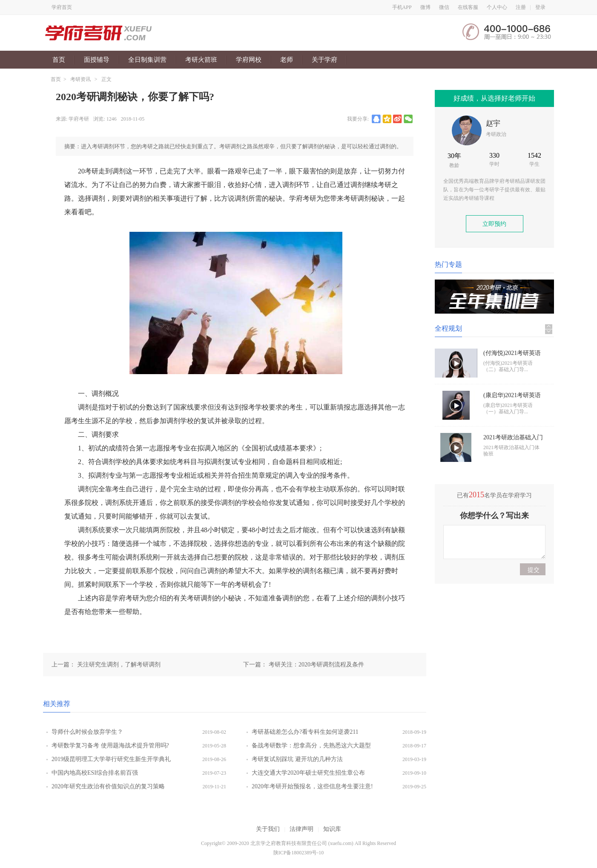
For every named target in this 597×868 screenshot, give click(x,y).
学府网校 (249, 60)
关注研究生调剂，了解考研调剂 (119, 665)
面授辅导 (97, 60)
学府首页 (62, 7)
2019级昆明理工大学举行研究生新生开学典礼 (111, 759)
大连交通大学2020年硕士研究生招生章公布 (308, 773)
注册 (521, 7)
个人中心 (497, 7)
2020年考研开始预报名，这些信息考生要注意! (312, 786)
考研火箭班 (201, 60)
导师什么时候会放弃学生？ (87, 732)
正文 (106, 79)
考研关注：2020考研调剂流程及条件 (316, 665)
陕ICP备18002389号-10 (299, 853)
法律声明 (301, 829)
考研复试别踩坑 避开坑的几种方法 (297, 759)
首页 (59, 60)
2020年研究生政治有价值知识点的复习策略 (108, 786)
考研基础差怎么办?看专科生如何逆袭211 (305, 732)
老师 (287, 60)
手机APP (402, 7)
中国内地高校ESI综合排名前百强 (95, 773)
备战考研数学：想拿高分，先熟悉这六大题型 (311, 745)
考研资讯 (80, 79)
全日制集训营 (147, 60)
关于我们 (268, 829)
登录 (540, 7)
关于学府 (324, 60)
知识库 (332, 829)
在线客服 (468, 7)
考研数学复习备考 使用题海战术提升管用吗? (110, 745)
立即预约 (494, 224)
